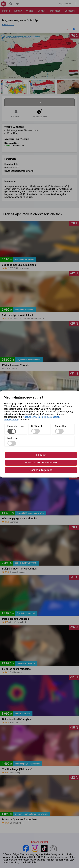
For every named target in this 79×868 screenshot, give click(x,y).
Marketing (12, 438)
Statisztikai (61, 426)
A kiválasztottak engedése (41, 463)
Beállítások (37, 426)
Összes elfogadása (41, 470)
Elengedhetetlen (15, 426)
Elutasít (41, 455)
